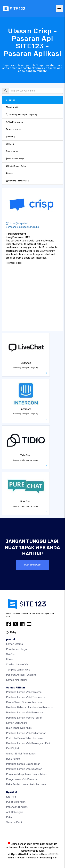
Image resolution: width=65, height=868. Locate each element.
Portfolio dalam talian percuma (25, 738)
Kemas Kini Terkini (17, 680)
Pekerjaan (17, 807)
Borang (10, 137)
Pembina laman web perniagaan (25, 713)
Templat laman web (18, 670)
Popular (10, 100)
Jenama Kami (14, 822)
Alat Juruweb (13, 129)
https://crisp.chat (17, 224)
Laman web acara (17, 723)
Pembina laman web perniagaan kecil (28, 743)
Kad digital (12, 748)
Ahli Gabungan (15, 812)
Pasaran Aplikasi (21, 675)
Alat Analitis (13, 107)
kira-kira (11, 797)
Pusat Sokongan (16, 802)
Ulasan (10, 659)
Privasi (20, 858)
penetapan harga (15, 159)
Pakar (9, 817)
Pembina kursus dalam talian (23, 764)
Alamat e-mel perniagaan (21, 754)
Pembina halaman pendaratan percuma (29, 707)
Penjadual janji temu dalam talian (26, 774)
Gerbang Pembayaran (17, 181)
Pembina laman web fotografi (24, 718)
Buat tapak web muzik (19, 728)
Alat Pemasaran (14, 122)
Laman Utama (14, 644)
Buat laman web (32, 565)
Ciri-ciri (10, 654)
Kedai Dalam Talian (16, 166)
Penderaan (32, 858)
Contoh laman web (18, 665)
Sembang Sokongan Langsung (21, 115)
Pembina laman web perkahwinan (26, 733)
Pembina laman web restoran (24, 769)
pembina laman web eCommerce (26, 697)
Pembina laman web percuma (24, 692)
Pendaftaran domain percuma (24, 702)
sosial (9, 173)
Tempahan (12, 151)
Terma (11, 858)
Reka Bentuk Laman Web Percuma (26, 784)
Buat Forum (13, 759)
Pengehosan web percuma (22, 779)
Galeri (10, 144)
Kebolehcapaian (49, 858)
